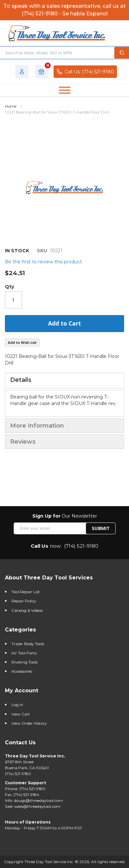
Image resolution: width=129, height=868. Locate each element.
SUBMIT (101, 528)
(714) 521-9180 (81, 546)
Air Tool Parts (24, 653)
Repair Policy (24, 601)
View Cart (21, 714)
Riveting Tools (24, 662)
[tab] (64, 381)
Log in (17, 705)
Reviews (23, 442)
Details (21, 380)
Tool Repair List (26, 592)
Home (11, 106)
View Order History (29, 723)
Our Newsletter (65, 516)
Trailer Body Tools (28, 644)
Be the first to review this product (43, 262)
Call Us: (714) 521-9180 (85, 71)
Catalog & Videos (27, 610)
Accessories (22, 671)
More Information (37, 426)
